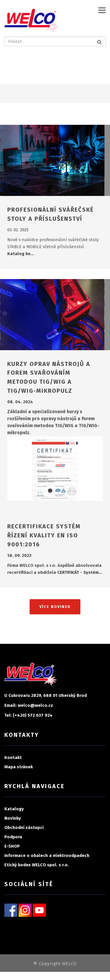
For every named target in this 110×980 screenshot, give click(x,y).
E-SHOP (12, 846)
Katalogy (14, 809)
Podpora (13, 837)
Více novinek (55, 607)
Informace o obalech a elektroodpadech (47, 855)
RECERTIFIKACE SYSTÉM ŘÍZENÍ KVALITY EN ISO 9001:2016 (44, 535)
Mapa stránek (19, 767)
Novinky (13, 818)
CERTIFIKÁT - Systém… (80, 572)
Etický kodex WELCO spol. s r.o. (37, 865)
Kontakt (13, 758)
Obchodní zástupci (24, 828)
